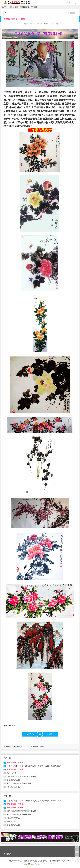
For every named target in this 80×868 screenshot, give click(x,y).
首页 (4, 7)
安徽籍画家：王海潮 (15, 763)
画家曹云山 (11, 821)
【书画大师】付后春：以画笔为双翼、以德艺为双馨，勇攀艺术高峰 (34, 766)
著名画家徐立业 (13, 780)
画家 (16, 7)
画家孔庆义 (11, 773)
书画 (10, 7)
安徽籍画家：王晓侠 (15, 769)
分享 (49, 734)
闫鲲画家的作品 (13, 787)
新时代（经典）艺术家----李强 (19, 783)
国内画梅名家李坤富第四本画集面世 (21, 776)
